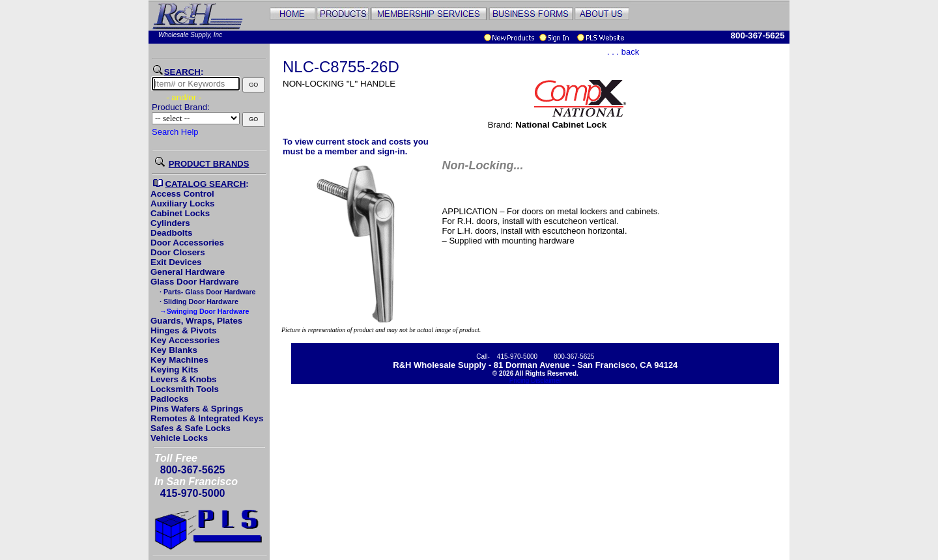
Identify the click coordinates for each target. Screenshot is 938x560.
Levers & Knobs (183, 379)
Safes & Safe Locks (191, 428)
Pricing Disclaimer (535, 381)
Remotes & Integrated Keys (207, 418)
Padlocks (170, 399)
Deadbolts (171, 233)
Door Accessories (187, 243)
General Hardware (188, 272)
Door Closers (178, 252)
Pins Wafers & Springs (197, 409)
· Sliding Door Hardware (198, 301)
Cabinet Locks (180, 213)
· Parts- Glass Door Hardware (206, 292)
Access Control (182, 194)
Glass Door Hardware (195, 282)
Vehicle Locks (179, 438)
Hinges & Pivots (183, 330)
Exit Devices (176, 262)
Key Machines (179, 360)
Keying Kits (174, 370)
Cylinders (170, 223)
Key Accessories (185, 340)
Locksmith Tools (185, 389)
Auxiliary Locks (183, 203)
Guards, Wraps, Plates (196, 321)
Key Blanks (174, 350)
